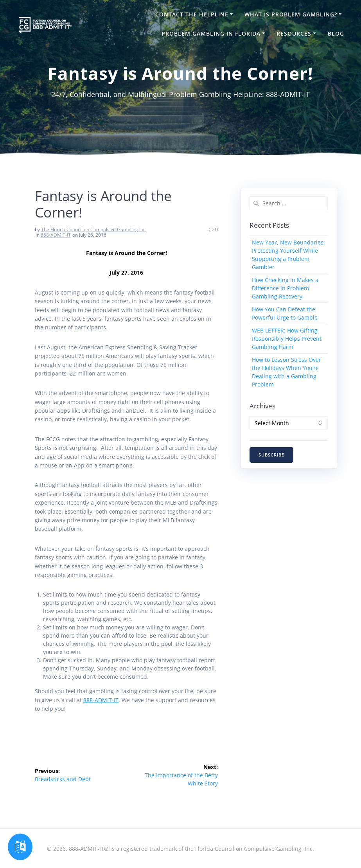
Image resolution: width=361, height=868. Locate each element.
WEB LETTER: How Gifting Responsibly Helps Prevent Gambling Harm (287, 339)
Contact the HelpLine (192, 14)
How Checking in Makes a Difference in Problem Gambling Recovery (285, 288)
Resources (294, 33)
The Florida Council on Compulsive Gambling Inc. (94, 229)
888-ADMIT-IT (56, 235)
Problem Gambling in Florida (211, 33)
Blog (336, 33)
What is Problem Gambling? (291, 14)
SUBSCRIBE (271, 455)
